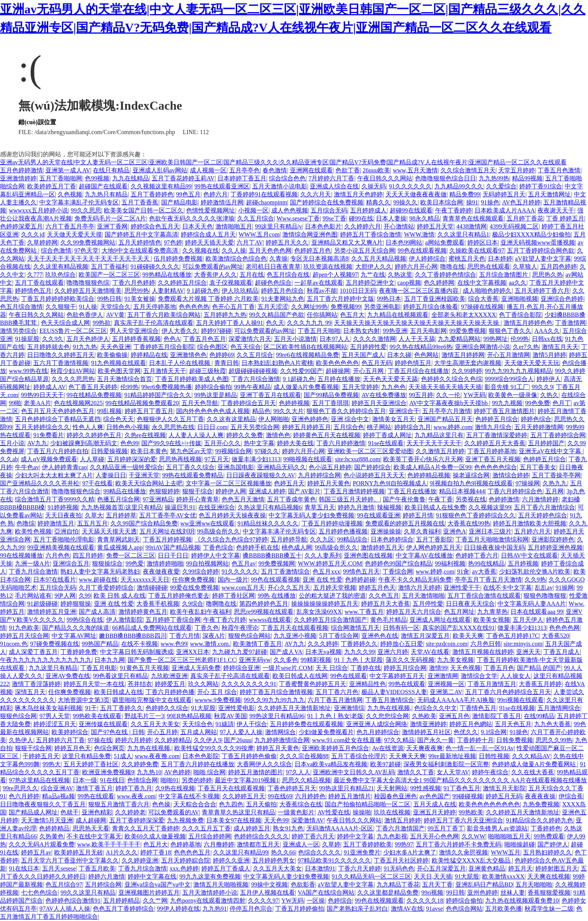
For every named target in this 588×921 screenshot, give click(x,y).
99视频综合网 (233, 451)
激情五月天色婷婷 (358, 194)
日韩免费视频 (515, 740)
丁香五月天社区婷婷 (401, 860)
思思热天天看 (91, 828)
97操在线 (100, 740)
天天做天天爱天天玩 (532, 363)
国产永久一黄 (436, 740)
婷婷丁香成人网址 (387, 435)
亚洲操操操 (386, 531)
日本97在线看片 (55, 580)
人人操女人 (515, 676)
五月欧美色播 (504, 909)
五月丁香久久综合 (190, 467)
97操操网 (528, 483)
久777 (35, 275)
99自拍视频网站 (207, 563)
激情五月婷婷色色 (528, 323)
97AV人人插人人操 (65, 909)
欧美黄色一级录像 (513, 395)
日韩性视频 (494, 756)
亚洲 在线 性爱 (322, 580)
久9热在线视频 (175, 788)
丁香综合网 (398, 572)
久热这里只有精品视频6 (270, 507)
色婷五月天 (289, 483)
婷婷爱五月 (170, 684)
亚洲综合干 (404, 411)
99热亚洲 (395, 331)
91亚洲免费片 (362, 852)
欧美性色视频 (33, 531)
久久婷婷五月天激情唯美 (88, 291)
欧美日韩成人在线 (118, 692)
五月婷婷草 (121, 515)
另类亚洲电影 (382, 307)
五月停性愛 (428, 604)
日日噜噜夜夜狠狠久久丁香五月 (43, 804)
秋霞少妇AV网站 (73, 371)
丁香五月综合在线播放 (418, 371)
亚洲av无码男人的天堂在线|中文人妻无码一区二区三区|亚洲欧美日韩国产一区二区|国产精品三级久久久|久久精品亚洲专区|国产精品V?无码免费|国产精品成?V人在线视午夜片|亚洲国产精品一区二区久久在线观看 (283, 162)
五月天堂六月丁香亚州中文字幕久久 (70, 860)
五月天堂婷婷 (360, 387)
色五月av (244, 563)
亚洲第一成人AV (68, 170)
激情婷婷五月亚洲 (52, 612)
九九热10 (149, 772)
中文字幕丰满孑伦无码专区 (279, 531)
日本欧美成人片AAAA (505, 210)
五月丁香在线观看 (39, 283)
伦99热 (520, 339)
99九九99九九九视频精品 (518, 371)
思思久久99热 (554, 740)
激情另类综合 (18, 331)
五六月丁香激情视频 (61, 363)
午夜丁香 (441, 499)
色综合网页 (109, 748)
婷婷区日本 (483, 242)
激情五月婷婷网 (463, 355)
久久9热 (535, 580)
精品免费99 (465, 194)
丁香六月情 (185, 636)
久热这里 (400, 275)
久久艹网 (155, 901)
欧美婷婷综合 (70, 732)
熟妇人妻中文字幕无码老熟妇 (100, 572)
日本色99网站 (404, 242)
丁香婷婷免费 (79, 652)
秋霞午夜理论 (240, 628)
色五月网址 (459, 612)
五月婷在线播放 (339, 379)
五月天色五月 (513, 724)
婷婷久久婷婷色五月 (94, 435)
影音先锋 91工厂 (507, 387)
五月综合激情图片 (504, 275)
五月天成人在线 (435, 804)
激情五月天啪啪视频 (221, 885)
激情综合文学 (479, 676)
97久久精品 (399, 740)
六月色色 (58, 555)
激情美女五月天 (394, 419)
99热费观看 (549, 836)
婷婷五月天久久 (287, 242)
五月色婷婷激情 (21, 170)
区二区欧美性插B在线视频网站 (305, 347)
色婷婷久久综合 (167, 708)
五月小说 (12, 443)
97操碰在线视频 (482, 307)
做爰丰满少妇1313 (256, 459)
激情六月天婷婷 (420, 588)
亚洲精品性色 (368, 684)
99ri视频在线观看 (520, 700)
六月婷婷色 (310, 796)
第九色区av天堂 (191, 451)
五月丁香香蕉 (140, 202)
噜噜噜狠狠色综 (88, 283)
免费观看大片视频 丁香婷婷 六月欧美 (208, 299)
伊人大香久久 (180, 331)
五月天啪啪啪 (534, 885)
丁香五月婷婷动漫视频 (332, 523)
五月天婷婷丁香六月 (542, 291)
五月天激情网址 (549, 194)
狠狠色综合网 (18, 716)
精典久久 (378, 202)
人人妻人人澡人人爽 (196, 435)
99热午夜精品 (253, 387)
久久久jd (32, 234)
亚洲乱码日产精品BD (484, 885)
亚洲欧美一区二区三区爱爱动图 (370, 451)
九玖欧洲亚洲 (169, 676)
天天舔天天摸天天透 (109, 531)
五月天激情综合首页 (125, 379)
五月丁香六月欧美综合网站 (164, 315)
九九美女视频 (455, 660)
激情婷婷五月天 (382, 547)
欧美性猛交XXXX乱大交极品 (472, 860)
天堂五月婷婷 (517, 170)
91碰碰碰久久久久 (155, 267)
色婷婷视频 (294, 403)
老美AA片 (37, 403)
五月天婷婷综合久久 (42, 427)
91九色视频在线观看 (118, 363)
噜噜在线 (452, 267)
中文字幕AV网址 (74, 636)
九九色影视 (392, 836)
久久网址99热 (309, 307)
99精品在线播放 (125, 491)
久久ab (9, 459)
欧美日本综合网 (442, 202)
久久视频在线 (201, 251)
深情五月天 (30, 692)
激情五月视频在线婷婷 (483, 652)
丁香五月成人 (562, 652)
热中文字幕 (259, 443)
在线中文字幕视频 (482, 283)
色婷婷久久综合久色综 (452, 379)
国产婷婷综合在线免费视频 (327, 202)
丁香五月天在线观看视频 (295, 628)
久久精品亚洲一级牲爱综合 (126, 467)
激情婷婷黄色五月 (143, 612)
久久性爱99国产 (301, 371)
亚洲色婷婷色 (310, 419)
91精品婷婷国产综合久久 (158, 395)
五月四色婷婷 (559, 267)
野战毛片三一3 (144, 716)
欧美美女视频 (492, 620)
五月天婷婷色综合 (543, 515)
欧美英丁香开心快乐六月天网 (423, 459)
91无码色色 (399, 868)
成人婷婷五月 (252, 828)
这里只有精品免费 (86, 756)
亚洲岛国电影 (236, 467)
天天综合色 (198, 724)
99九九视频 (507, 403)
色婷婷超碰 (360, 580)
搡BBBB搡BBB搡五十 (272, 555)
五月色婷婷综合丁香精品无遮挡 (58, 419)
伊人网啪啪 (274, 419)
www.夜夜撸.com (157, 756)
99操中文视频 (269, 885)
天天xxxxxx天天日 (145, 580)
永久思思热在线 (173, 427)
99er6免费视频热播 (167, 387)
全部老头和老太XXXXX (464, 315)
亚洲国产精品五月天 (445, 419)
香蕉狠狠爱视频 (549, 893)
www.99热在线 (28, 371)
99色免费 (538, 403)
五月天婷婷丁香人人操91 (230, 323)
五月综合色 (349, 427)
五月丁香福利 (109, 267)
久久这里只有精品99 (241, 852)
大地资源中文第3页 (84, 700)
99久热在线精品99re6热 (421, 347)
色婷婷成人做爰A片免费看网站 (535, 764)
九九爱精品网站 (459, 339)
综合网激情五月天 (355, 628)
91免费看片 (49, 435)
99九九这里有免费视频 (210, 876)
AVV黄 (116, 315)
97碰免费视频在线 (55, 644)
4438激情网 (471, 226)
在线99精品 (539, 716)
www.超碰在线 (98, 580)
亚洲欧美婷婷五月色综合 (335, 748)
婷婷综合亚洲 (241, 668)
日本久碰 (399, 355)
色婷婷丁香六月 (477, 555)
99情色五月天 (361, 572)
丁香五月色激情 (559, 170)
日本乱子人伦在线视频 (180, 363)
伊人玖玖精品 (240, 291)
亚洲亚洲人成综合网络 (377, 724)
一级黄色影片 (296, 812)
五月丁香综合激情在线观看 (484, 596)
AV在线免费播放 (384, 395)
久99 (85, 596)
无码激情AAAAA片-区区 (340, 828)
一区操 (316, 901)
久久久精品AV (531, 756)
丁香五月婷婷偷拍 (300, 909)
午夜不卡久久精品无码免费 (415, 580)
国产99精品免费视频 (331, 395)
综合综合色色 (287, 178)
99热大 (52, 764)
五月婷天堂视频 (335, 588)
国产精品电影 (180, 202)
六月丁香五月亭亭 (70, 226)
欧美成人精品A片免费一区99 (432, 467)
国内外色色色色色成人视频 (213, 411)
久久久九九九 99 (309, 323)
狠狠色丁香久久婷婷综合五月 (346, 411)
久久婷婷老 (130, 812)
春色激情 (275, 170)
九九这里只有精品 (53, 668)
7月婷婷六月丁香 (331, 178)
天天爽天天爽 (407, 756)
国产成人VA (286, 652)
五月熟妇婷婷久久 (548, 852)
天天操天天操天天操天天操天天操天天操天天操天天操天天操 (417, 323)
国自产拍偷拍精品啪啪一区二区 (368, 804)
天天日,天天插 (433, 876)
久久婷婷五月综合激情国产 (330, 620)
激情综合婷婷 (511, 475)
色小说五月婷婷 (330, 467)
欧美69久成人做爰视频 (155, 836)
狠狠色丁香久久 (510, 331)
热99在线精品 (486, 563)
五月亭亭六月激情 (447, 411)
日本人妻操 (391, 218)
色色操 (161, 804)
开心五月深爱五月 (441, 868)
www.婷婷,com (435, 572)
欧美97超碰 (386, 764)
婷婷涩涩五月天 (55, 724)
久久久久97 (263, 901)
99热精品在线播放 (167, 275)
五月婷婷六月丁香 (60, 740)
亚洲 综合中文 (350, 419)
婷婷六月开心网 (416, 267)
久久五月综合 (256, 218)
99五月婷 (421, 395)
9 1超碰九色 (203, 291)
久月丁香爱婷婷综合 (106, 588)
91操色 (490, 202)
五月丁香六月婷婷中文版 (340, 299)
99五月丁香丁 (446, 828)
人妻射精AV (168, 291)
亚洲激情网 (443, 676)
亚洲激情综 (349, 708)
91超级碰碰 (42, 604)
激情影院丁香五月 (497, 716)
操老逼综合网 (471, 475)
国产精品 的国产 (539, 668)
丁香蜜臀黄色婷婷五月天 (313, 684)
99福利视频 (450, 563)
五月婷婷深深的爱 (132, 459)
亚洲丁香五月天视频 (493, 459)
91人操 (88, 307)
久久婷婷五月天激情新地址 (294, 708)
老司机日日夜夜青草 (273, 267)
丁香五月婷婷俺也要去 (179, 596)
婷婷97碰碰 (216, 331)
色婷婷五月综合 (497, 419)
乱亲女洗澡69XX (319, 612)
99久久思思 (86, 210)
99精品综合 (352, 539)
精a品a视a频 (58, 796)
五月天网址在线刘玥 (167, 531)
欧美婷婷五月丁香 (52, 186)
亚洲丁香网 (112, 226)
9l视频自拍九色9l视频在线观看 (471, 483)
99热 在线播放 (277, 596)
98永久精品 (424, 218)
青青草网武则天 (118, 539)
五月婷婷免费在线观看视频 (306, 724)
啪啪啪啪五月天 (509, 836)
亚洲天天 (528, 652)
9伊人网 (65, 596)
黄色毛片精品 (389, 620)
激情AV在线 (407, 909)
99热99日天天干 (42, 395)
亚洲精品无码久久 (282, 467)
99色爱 (134, 563)
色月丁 (562, 403)
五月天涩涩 (273, 307)
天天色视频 (465, 668)
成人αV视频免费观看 (49, 459)
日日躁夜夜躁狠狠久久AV (261, 475)
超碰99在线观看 (411, 210)
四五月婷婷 (88, 555)
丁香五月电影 (99, 668)
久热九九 (555, 483)
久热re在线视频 (145, 435)
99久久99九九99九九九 (274, 700)
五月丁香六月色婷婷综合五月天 (508, 692)
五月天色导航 (200, 403)
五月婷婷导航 (289, 539)
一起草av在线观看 (318, 283)
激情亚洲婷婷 (428, 724)
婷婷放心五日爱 (402, 644)
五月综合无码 (329, 210)
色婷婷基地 (186, 844)
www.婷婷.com (453, 427)
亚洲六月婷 (393, 652)
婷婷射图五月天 (557, 868)
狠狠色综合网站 (249, 636)
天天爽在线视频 (549, 876)
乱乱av (544, 588)
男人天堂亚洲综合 (134, 331)
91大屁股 (203, 708)
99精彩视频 (316, 660)
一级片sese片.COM (288, 668)
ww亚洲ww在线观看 (207, 523)
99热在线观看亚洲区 (222, 186)
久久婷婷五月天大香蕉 (495, 443)
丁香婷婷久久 (359, 644)
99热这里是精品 (215, 395)
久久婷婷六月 (363, 226)
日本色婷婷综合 (392, 539)
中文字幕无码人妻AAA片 (532, 604)
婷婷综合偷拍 (213, 387)
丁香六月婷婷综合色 (515, 491)
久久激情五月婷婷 (440, 451)
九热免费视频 (541, 804)
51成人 (123, 756)
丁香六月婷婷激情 (341, 443)
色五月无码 (377, 363)
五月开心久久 (222, 443)
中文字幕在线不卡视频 (189, 796)
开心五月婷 (162, 732)
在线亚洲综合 (217, 507)
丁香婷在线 (366, 668)
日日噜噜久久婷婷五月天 (61, 355)
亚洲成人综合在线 (334, 186)
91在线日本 (24, 868)
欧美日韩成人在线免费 (435, 507)
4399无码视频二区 (514, 226)
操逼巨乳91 (180, 507)
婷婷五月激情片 (350, 796)
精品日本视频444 (462, 491)
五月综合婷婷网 (210, 836)
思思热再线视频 (180, 459)
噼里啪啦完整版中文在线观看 (152, 700)
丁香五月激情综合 (390, 700)
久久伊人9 (207, 740)
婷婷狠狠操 (76, 604)
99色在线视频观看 (379, 901)
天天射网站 (392, 788)
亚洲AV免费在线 (68, 676)
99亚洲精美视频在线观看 (61, 547)
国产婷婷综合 (373, 467)
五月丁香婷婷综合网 (558, 435)
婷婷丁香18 (156, 852)
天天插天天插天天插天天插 (445, 387)
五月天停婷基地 (155, 307)
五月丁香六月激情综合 (544, 507)
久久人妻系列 (323, 555)
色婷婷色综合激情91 (73, 901)
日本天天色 (198, 226)
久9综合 (193, 604)
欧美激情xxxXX (503, 876)
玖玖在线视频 (392, 812)
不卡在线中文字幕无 (94, 836)
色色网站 (426, 355)
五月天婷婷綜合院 (186, 860)
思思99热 (137, 291)
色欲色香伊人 (85, 315)
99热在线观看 (407, 684)
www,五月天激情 (415, 170)
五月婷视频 (523, 563)
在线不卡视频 (139, 644)
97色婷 (173, 242)
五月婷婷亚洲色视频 (555, 547)
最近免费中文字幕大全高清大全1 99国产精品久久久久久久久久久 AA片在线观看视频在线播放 (460, 780)
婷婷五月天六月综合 (414, 612)
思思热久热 (548, 275)
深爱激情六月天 (250, 339)
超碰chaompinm (267, 202)
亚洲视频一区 (446, 684)
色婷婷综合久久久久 (261, 836)
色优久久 (466, 732)
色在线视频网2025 (78, 403)
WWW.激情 (419, 234)
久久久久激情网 (374, 339)
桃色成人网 (297, 547)
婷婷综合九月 (413, 427)
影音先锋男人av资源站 (497, 828)
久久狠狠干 (61, 307)
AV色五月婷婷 (521, 202)
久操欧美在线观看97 (477, 251)
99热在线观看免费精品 (193, 475)
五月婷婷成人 (368, 210)
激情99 (438, 668)
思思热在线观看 (489, 267)
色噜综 (26, 523)
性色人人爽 (88, 427)
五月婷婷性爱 (368, 347)
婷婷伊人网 (231, 491)
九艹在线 (373, 275)
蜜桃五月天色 (467, 259)
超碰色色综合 (273, 283)
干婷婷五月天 (41, 756)
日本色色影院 (201, 756)
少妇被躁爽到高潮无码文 (84, 443)
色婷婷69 (222, 355)
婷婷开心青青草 (198, 499)
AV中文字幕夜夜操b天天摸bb (449, 403)
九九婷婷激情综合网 (282, 740)
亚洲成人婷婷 (267, 491)
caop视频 (409, 283)
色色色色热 (194, 307)
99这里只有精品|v (278, 226)
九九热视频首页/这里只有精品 (121, 507)
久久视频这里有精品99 (161, 186)
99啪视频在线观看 (308, 459)
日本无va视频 (323, 652)
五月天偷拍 (261, 804)
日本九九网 (110, 660)
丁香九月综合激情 (33, 572)
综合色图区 (212, 347)
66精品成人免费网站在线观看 (152, 628)
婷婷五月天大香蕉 (386, 604)
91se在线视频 (517, 708)
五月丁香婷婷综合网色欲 (541, 251)
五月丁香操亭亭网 (556, 475)
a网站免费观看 (445, 242)
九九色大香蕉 (552, 724)
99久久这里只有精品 (88, 893)
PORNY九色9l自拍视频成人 (390, 483)
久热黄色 (52, 836)
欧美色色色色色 (337, 363)
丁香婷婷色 (546, 828)
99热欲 (102, 323)
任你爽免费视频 (193, 580)
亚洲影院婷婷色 (553, 539)
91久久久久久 (240, 572)
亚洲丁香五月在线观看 (271, 395)
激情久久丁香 (416, 772)
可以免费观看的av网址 (213, 267)
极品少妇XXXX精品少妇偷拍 (531, 234)
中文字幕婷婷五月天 (397, 676)
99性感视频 (426, 788)
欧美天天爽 (468, 636)
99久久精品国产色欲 (277, 315)
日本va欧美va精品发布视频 (331, 764)
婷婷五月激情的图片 (256, 772)
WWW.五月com (259, 234)
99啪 (15, 403)
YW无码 (475, 395)
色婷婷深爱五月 (21, 226)
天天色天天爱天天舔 (390, 379)
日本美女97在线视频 (234, 820)
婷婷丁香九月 (134, 788)
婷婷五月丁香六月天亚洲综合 (463, 820)
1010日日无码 (358, 291)
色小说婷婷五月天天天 (374, 475)
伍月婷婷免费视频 (178, 259)
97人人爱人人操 (241, 732)
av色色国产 (435, 796)
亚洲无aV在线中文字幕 (551, 451)
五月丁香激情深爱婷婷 (497, 435)
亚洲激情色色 (188, 355)
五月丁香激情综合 (285, 572)
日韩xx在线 (547, 339)
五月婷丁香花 (525, 218)
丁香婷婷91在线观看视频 (264, 194)
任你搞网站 (322, 315)
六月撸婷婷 (219, 844)
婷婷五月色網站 (471, 724)
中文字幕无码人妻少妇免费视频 (311, 515)
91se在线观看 (386, 443)
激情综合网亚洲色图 (310, 234)
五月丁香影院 (434, 539)
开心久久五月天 (289, 588)
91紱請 (225, 724)
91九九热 (85, 347)
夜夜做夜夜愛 (161, 572)
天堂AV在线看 (430, 652)
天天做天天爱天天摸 (75, 234)
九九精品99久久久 (459, 186)
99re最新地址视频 (452, 756)
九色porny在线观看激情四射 (208, 901)
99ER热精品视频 (189, 716)
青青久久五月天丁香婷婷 (146, 828)
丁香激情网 (570, 323)
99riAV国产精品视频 (173, 547)
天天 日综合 (332, 668)
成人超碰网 (91, 820)
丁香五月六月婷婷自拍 (58, 451)
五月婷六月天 (533, 531)
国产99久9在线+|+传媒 (171, 443)
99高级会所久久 (219, 531)
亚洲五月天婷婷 (434, 812)
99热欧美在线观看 (97, 716)
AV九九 (37, 443)
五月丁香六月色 (337, 692)
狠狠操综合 (107, 563)
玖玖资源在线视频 (328, 267)
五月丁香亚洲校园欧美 (435, 299)
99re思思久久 (20, 788)
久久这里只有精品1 (463, 234)
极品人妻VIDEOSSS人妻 (394, 692)
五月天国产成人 (363, 355)
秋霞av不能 (322, 291)
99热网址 (496, 339)
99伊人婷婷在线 (178, 909)
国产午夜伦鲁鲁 (404, 499)
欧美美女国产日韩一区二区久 (144, 210)
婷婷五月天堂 (435, 226)
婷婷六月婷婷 (133, 740)
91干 (91, 708)
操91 (472, 202)
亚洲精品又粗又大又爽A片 (347, 242)
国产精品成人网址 (33, 812)
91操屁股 (27, 339)
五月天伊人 (528, 620)
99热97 (404, 844)
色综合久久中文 (436, 708)
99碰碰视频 (468, 796)
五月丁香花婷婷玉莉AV (183, 178)
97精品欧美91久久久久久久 (334, 860)
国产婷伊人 (553, 844)
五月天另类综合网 (255, 427)
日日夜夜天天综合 (470, 604)
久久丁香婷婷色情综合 (445, 275)
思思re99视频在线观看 (264, 612)
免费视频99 (346, 307)
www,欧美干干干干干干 (109, 844)
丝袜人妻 (513, 893)
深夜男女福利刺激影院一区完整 (446, 764)
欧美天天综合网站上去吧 (149, 483)
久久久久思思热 (73, 379)
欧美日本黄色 (149, 451)
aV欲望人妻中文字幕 (543, 259)
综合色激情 (56, 251)
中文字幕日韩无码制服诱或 (137, 652)
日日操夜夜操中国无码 (494, 547)
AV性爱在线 (334, 812)
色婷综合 (340, 901)
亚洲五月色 (454, 716)
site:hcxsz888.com (358, 459)
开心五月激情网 (509, 355)
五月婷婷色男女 (274, 860)
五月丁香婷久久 (121, 708)
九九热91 (215, 909)
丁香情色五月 (478, 708)
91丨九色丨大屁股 (358, 660)
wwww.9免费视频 (218, 700)
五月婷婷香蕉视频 (136, 339)
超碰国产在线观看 (103, 186)
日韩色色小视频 (128, 427)
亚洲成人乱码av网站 (160, 170)
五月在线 (252, 275)
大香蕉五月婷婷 (540, 684)
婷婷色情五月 (413, 363)
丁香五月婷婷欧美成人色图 (192, 379)
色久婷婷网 (439, 283)
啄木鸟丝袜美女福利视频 (49, 708)
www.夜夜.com (136, 796)
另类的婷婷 (197, 780)
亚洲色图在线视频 (368, 555)
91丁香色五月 (462, 788)
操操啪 (362, 812)
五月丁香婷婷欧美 (368, 844)
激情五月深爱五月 (425, 636)
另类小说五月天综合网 (364, 251)
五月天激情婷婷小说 (210, 893)
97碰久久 (267, 451)
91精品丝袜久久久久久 (268, 523)
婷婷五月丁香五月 (149, 411)
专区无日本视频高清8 (319, 259)
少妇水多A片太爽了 (410, 852)
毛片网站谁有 (33, 596)
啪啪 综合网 (209, 772)
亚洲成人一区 (301, 844)
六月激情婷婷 (540, 499)
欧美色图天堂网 (119, 371)
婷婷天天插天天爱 (209, 242)
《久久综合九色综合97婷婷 (231, 539)
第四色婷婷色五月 (264, 604)
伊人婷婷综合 (427, 259)
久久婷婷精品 (173, 740)
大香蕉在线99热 (469, 523)
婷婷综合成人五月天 (208, 234)
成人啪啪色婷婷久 (487, 291)
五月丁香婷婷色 (152, 194)
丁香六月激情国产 (400, 828)
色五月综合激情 (21, 307)
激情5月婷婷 (549, 355)
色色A (172, 339)
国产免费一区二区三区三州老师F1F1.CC (182, 660)
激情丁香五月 (94, 788)
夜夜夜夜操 (540, 796)
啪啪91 (170, 780)
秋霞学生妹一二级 (549, 909)
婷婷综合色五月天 (155, 226)
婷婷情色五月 (33, 291)
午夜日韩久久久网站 (385, 178)
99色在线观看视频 (422, 251)
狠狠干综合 (198, 491)
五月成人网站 (199, 732)
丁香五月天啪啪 (319, 331)
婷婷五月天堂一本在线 (94, 684)
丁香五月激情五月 (492, 684)
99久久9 (542, 387)
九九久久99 (360, 652)
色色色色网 (564, 628)
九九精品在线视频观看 (398, 315)
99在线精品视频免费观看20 (142, 403)
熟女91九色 (288, 828)
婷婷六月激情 (107, 876)
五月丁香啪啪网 (61, 178)
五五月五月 (92, 523)
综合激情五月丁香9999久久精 (55, 499)
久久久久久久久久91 (249, 684)
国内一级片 (233, 580)
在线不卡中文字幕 (507, 588)
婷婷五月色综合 (282, 291)
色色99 (130, 443)
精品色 (261, 411)
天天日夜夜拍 (63, 515)
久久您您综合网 (387, 716)
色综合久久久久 (319, 852)
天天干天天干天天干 (434, 443)
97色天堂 (86, 251)
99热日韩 (109, 299)
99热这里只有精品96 (277, 716)
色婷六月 (215, 194)
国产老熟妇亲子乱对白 (357, 909)
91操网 (565, 588)
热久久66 (283, 852)
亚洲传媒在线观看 (103, 724)
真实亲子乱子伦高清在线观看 (154, 323)
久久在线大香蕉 (533, 772)
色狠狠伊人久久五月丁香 (170, 419)
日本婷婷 (500, 259)
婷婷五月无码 (504, 796)
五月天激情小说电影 (280, 186)
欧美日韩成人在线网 (300, 676)
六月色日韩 (486, 644)
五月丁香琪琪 (330, 403)
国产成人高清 (97, 612)
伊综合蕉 (571, 796)
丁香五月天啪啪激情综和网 (492, 539)
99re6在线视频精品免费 (307, 355)
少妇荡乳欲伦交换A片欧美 (535, 572)
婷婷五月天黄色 (329, 483)
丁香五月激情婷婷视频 (354, 491)
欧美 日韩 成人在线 (120, 596)
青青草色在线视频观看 (473, 218)
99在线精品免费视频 (94, 395)
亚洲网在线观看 (311, 170)
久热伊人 (21, 740)
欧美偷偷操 (112, 355)
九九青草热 (492, 612)
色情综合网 (143, 780)
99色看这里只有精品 (120, 676)
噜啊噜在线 (221, 604)
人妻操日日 (111, 475)
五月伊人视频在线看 (267, 893)
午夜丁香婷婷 (454, 210)
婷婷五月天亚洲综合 (379, 403)
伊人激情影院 (125, 620)
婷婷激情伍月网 (222, 202)
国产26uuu (238, 740)
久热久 (549, 395)
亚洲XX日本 (193, 652)
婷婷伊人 (549, 379)
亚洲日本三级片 (490, 531)
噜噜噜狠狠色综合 (76, 491)
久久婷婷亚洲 (140, 860)
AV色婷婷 (177, 772)
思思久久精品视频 (306, 780)
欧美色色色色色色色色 (489, 804)
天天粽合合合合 (195, 804)
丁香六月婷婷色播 (170, 692)
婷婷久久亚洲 (231, 860)
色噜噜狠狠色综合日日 (445, 178)
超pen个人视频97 (335, 275)
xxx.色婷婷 (184, 868)
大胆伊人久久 (374, 267)
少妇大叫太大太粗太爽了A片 (54, 475)
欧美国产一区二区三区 (109, 275)
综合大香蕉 (483, 299)
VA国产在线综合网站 (326, 893)
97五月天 (217, 459)
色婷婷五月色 (313, 251)
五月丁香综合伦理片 (359, 756)
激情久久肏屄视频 (463, 852)
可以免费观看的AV (174, 812)
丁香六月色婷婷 (134, 283)
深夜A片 (214, 636)
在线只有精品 (111, 170)
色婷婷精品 (54, 828)
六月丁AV (250, 242)
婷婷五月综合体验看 (431, 307)
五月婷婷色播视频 (343, 531)
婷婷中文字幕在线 (152, 876)
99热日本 (389, 299)
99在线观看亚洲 (379, 515)
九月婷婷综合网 (319, 475)
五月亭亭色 (245, 170)
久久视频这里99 (490, 507)
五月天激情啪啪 (423, 596)
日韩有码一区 (401, 628)
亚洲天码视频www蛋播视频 (538, 242)
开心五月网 (369, 371)
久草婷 (331, 844)
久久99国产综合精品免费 (144, 523)
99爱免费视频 (468, 331)
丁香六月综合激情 (256, 379)
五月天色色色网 (270, 251)
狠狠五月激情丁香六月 (119, 804)
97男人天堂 (55, 716)
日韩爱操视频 (109, 451)
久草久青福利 (422, 531)
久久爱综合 (501, 186)
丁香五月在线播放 (412, 491)
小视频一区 (253, 210)
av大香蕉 (484, 572)
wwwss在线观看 (270, 620)
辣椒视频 (389, 507)
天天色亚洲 (115, 347)
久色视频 (70, 194)
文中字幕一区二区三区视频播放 (228, 483)
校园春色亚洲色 (395, 796)
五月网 (554, 491)
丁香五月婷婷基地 (492, 451)
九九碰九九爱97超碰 (240, 652)
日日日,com (212, 427)
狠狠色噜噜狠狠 (545, 596)
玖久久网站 (203, 684)
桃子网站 (379, 427)
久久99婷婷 (467, 371)
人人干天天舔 (417, 339)
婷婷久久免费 (245, 435)
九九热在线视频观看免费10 (522, 901)
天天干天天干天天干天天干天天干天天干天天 (89, 259)
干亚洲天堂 (144, 475)
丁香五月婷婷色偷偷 (249, 756)
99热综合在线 (85, 620)
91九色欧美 (24, 628)
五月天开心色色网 (434, 836)
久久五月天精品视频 (379, 259)
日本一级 (85, 780)
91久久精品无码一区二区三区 (371, 876)
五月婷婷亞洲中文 (370, 283)
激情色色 (278, 435)
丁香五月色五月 (204, 339)
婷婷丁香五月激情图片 (504, 411)
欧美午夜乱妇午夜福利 (201, 612)
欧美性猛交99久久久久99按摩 (214, 748)
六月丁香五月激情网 (335, 700)
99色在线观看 (348, 676)
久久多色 (286, 660)
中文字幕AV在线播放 (424, 555)
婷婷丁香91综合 (541, 186)
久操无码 (374, 186)
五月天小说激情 (295, 339)
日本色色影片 (323, 226)
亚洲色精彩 (97, 812)
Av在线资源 (388, 748)
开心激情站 (399, 226)
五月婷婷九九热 (225, 315)
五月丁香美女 (538, 467)
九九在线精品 (131, 178)
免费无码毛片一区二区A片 (110, 218)
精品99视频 (527, 178)
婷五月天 (520, 868)
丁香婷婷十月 (475, 740)
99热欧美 (471, 812)
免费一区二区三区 (131, 555)
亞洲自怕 (66, 531)
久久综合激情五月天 (468, 170)
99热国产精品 (100, 644)
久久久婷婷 (323, 644)
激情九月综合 (493, 427)
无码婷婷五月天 (504, 194)
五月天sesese (59, 868)
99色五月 (188, 194)
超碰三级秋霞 (207, 371)
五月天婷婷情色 (140, 242)
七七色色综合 (39, 893)
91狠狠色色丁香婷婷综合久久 (476, 515)
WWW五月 (506, 852)
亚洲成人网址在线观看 (440, 620)
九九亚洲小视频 (295, 636)
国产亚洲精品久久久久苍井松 (40, 483)
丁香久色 (207, 628)
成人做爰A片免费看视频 (306, 387)
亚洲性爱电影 (236, 708)
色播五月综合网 (118, 499)
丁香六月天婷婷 (360, 868)
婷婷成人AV (49, 387)
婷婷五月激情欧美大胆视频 (530, 523)
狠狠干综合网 (33, 748)
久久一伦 (448, 395)
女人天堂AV (453, 772)
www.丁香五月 (364, 612)
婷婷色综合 (536, 419)
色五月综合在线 (288, 275)
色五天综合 (246, 347)
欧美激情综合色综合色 (236, 259)
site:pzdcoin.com (447, 644)
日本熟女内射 (361, 331)
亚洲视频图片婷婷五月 (149, 893)
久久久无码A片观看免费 (42, 844)
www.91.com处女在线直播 (347, 740)
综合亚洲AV (57, 788)
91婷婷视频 (63, 507)
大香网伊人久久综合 (264, 764)
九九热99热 (494, 178)
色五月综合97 (64, 885)
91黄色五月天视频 (144, 668)
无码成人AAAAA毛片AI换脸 (456, 700)
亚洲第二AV (446, 692)
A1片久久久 (122, 852)
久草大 (94, 515)
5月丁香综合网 (339, 636)
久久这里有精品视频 (61, 267)
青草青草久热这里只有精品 (238, 812)
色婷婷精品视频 (429, 475)
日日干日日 (173, 555)
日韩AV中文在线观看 (529, 555)
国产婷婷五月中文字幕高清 (141, 234)
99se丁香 (334, 218)
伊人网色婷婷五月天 (434, 547)
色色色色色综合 (496, 467)
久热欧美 (424, 716)
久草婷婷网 (42, 242)
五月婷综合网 (103, 885)
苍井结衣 (140, 684)
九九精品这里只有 (439, 435)
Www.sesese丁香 (298, 218)
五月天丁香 (437, 885)
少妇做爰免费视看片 (326, 732)
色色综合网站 (464, 909)
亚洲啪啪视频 (520, 299)
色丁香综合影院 (520, 315)
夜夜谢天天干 (556, 210)
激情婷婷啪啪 (165, 563)
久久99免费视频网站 (88, 242)
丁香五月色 (499, 668)
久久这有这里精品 (231, 419)
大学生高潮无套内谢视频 (468, 363)
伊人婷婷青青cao (65, 467)
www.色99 (174, 644)
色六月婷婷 (24, 796)
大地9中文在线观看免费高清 (141, 251)
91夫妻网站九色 (283, 299)
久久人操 (234, 251)
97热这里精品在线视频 (39, 780)
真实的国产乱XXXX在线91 (458, 628)
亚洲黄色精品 (487, 868)
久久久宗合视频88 (304, 756)
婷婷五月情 (418, 515)
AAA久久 (547, 331)
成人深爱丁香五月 (33, 652)
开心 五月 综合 (217, 692)
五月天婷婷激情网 (539, 427)
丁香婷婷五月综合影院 (164, 347)
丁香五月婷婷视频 (167, 539)
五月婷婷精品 (121, 901)
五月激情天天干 (165, 371)
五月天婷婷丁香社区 (91, 764)
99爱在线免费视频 (194, 588)
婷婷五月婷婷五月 (306, 427)
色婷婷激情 (504, 499)
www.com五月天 (243, 588)
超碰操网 (338, 371)
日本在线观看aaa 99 (537, 612)
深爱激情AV (307, 820)
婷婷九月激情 (356, 507)
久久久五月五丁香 (206, 828)
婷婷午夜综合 (490, 772)
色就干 (70, 812)
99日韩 (455, 893)
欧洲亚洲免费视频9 (108, 772)
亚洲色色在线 (380, 636)
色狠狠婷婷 (164, 491)
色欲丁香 (348, 170)
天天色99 (276, 820)
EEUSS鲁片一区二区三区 (73, 331)
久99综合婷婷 (201, 572)
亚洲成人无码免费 (196, 668)
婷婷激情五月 (56, 523)
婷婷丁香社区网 (233, 596)
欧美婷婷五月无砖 (79, 852)
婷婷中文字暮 (355, 836)
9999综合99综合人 (509, 379)
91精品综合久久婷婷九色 (539, 820)
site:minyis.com (523, 644)
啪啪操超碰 (520, 844)
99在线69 (280, 796)
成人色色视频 (290, 210)
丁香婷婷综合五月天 (248, 403)
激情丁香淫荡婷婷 (36, 684)
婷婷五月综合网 (405, 668)
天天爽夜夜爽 (424, 748)
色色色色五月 (192, 852)
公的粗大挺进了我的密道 (332, 596)
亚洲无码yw (255, 660)
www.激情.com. (210, 644)
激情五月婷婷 (403, 820)
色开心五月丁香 (233, 307)
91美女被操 (140, 299)
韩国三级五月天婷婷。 (349, 499)
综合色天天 (118, 419)
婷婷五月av (36, 852)
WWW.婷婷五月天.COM (330, 563)
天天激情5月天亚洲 (47, 820)
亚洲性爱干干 (462, 588)
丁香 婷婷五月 (565, 218)
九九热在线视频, (389, 708)
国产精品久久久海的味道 (76, 628)
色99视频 (97, 178)
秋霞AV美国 (230, 716)
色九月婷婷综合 (378, 732)
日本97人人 (335, 339)
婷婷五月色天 (377, 588)
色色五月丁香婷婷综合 (123, 909)
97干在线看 (97, 483)
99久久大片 (288, 411)
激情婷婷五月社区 (426, 732)
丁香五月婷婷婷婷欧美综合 (58, 299)
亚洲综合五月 (71, 563)
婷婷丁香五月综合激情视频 (276, 692)
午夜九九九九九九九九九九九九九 (46, 660)
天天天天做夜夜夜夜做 (416, 194)
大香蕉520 (556, 636)
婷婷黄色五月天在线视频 (327, 435)
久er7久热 (526, 347)
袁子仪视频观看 (231, 283)
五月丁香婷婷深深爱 (137, 820)
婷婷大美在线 (295, 443)
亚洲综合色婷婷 (562, 299)
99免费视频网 (277, 563)
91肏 (463, 572)
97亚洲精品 (158, 499)
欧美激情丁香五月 (258, 644)
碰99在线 (361, 218)
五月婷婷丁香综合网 (173, 620)
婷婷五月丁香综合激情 (371, 234)
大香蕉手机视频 (158, 604)
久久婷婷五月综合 (182, 283)
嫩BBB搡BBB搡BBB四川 (133, 636)
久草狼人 (525, 267)
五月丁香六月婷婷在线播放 (198, 764)
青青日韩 (227, 363)
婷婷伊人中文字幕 (215, 555)
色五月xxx (326, 572)
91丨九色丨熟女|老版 (335, 716)
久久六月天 (316, 194)
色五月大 (352, 315)
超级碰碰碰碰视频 (253, 371)
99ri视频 (432, 893)
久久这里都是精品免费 (388, 893)
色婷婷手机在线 (258, 547)
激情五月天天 (560, 347)
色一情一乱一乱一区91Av (479, 748)
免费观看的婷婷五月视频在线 (405, 523)
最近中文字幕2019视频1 (247, 780)
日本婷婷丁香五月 (242, 178)
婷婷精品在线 (149, 355)
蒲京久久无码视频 (410, 660)
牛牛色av (27, 467)
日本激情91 (320, 868)
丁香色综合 (218, 547)
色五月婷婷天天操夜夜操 (232, 515)
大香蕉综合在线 (301, 804)
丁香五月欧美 (97, 868)
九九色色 (394, 387)
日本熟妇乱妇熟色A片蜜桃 (277, 363)
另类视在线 (471, 499)
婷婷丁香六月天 (313, 836)
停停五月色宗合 (251, 909)
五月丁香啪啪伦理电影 (64, 539)
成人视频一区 (208, 170)
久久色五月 (384, 596)
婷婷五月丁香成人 (226, 868)
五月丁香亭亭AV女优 (168, 515)
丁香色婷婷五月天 (292, 788)
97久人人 (298, 772)
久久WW (473, 836)
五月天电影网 (428, 331)
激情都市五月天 (258, 844)
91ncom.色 (14, 644)
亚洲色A (455, 531)
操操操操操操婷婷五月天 (325, 604)
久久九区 (322, 539)
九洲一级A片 (32, 563)
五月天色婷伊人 (88, 339)
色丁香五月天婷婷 (93, 387)
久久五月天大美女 (155, 724)
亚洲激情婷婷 (18, 178)
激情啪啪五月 (234, 226)
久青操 (279, 259)
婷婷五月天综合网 (24, 636)
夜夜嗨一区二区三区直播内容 (420, 291)
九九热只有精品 (106, 194)
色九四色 (231, 804)
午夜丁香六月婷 (225, 620)
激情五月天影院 (504, 788)
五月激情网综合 (559, 708)
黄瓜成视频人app (120, 547)
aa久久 (518, 283)
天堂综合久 (115, 307)
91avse (434, 909)
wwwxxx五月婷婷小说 (38, 210)
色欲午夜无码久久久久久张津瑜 (192, 218)
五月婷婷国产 (546, 443)
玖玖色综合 (60, 275)
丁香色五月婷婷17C (513, 636)
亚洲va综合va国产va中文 (158, 885)
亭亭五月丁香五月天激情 (488, 580)
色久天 (275, 323)
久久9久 (53, 339)
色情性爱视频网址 (211, 210)
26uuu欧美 (376, 170)
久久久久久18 (425, 901)
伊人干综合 (252, 724)
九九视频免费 (185, 820)
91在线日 (112, 780)
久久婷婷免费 (140, 764)
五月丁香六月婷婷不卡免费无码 (458, 844)
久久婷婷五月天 (244, 796)
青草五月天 (320, 507)
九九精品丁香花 (398, 885)
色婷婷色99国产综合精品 (398, 563)
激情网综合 (280, 732)
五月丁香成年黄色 (292, 499)
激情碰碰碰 (152, 588)
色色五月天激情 (243, 499)
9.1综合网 (494, 732)
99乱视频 (109, 411)
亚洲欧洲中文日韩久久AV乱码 (354, 772)
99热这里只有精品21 (347, 788)
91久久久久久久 (410, 186)
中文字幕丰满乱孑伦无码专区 (79, 202)
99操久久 (405, 202)
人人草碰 (92, 459)
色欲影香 (303, 885)
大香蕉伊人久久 (215, 275)
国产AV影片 (304, 491)
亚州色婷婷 (483, 893)
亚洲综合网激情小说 (483, 347)
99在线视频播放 (21, 555)
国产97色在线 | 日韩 (117, 732)
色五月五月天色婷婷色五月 (58, 411)
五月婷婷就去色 (49, 347)
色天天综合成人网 (65, 323)
